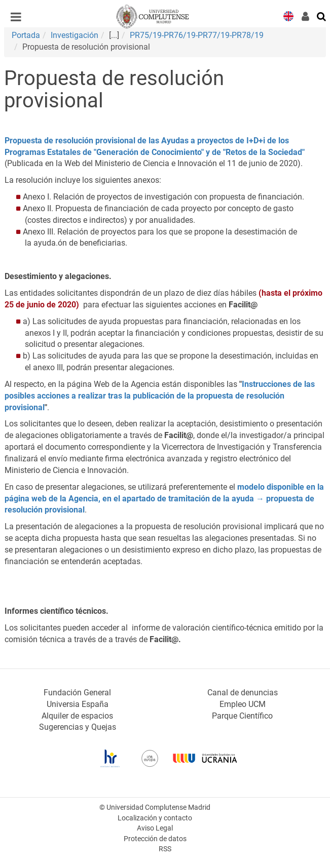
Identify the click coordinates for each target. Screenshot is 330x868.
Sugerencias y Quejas (78, 727)
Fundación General (77, 693)
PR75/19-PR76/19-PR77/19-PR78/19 (197, 35)
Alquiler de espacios (77, 716)
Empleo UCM (243, 704)
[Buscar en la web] (322, 16)
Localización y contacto (155, 818)
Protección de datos (155, 839)
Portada (26, 35)
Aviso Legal (155, 828)
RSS (165, 849)
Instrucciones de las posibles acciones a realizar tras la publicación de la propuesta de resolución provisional (160, 396)
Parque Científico (242, 716)
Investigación (75, 35)
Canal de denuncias (243, 693)
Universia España (78, 704)
